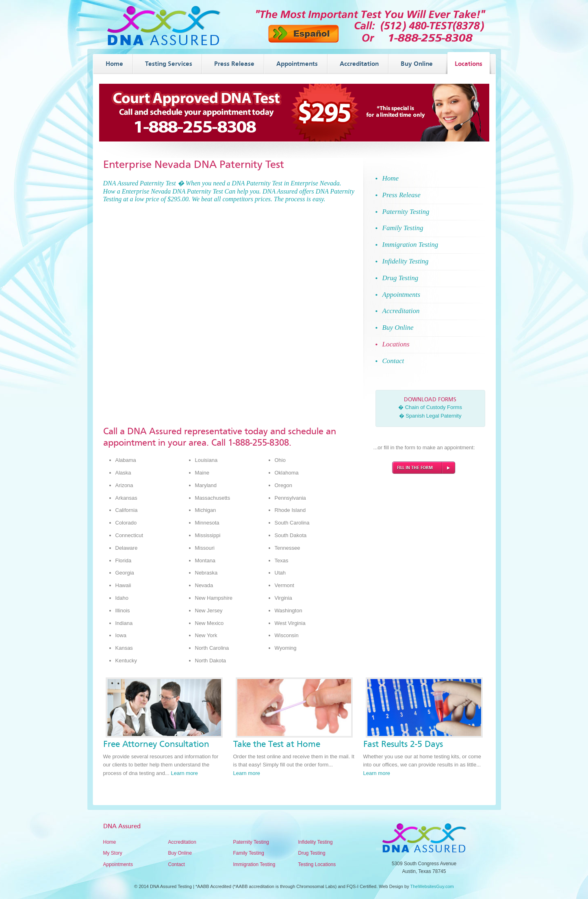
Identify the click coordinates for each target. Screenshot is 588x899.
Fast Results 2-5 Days (403, 744)
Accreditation (182, 842)
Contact (177, 864)
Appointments (118, 864)
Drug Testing (312, 853)
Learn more (184, 773)
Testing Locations (317, 864)
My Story (113, 853)
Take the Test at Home (277, 744)
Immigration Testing (254, 864)
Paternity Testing (251, 842)
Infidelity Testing (316, 842)
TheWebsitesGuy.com (432, 886)
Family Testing (249, 853)
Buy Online (180, 853)
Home (110, 842)
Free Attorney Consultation (156, 744)
